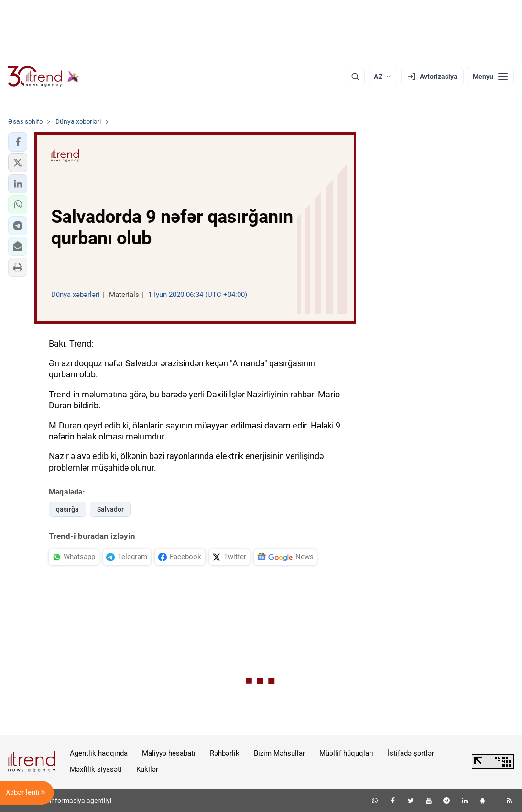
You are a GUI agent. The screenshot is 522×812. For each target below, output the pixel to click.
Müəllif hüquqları (346, 753)
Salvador (110, 509)
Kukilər (147, 769)
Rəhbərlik (225, 753)
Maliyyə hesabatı (169, 753)
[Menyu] (490, 77)
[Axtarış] (355, 77)
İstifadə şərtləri (412, 753)
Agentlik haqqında (99, 753)
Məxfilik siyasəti (96, 769)
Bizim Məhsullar (279, 753)
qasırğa (67, 509)
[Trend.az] (43, 77)
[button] (18, 142)
